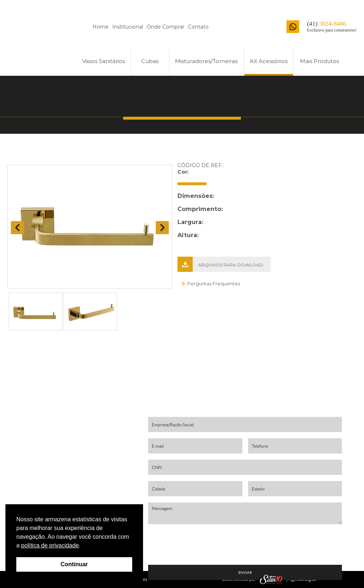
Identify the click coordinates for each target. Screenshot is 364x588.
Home (101, 27)
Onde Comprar (166, 27)
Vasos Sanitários (104, 61)
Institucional (128, 27)
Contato (198, 27)
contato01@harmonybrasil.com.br (76, 482)
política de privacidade (50, 545)
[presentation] (245, 544)
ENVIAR (245, 573)
